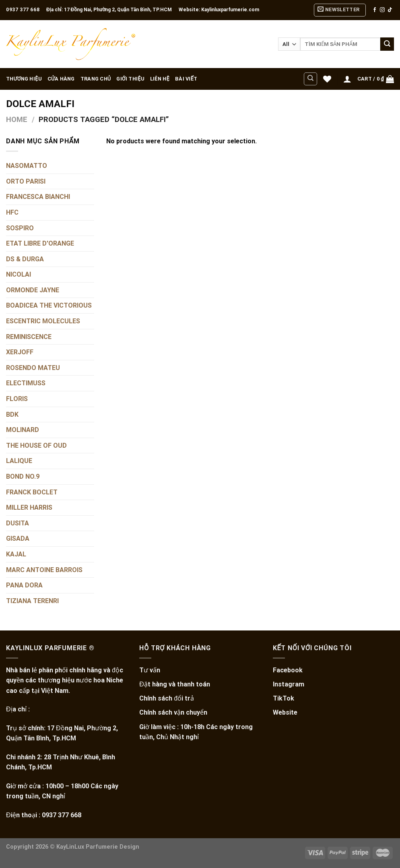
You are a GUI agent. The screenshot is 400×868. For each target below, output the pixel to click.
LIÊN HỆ (160, 79)
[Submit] (387, 44)
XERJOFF (20, 352)
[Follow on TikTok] (390, 10)
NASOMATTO (27, 166)
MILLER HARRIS (29, 507)
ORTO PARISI (26, 181)
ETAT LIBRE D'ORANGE (40, 243)
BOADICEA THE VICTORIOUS (49, 306)
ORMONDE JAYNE (33, 290)
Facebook (288, 670)
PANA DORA (24, 585)
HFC (12, 212)
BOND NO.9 (23, 476)
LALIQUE (19, 461)
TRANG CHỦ (96, 79)
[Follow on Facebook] (375, 10)
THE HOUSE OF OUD (36, 445)
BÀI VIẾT (186, 79)
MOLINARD (23, 430)
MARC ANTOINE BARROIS (44, 570)
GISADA (18, 539)
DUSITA (18, 523)
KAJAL (16, 554)
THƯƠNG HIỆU (24, 79)
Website (285, 712)
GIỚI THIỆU (130, 79)
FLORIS (17, 399)
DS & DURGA (25, 259)
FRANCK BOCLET (32, 492)
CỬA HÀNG (61, 79)
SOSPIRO (20, 228)
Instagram (289, 684)
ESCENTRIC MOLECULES (43, 321)
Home (17, 119)
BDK (12, 414)
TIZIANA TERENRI (32, 601)
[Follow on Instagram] (382, 10)
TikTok (284, 698)
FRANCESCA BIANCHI (38, 197)
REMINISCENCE (29, 337)
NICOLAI (19, 275)
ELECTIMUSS (26, 383)
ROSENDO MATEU (33, 368)
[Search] (310, 79)
